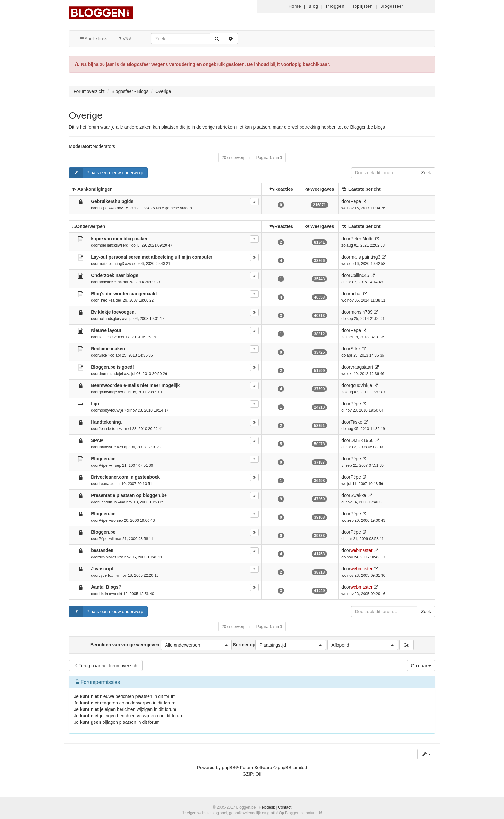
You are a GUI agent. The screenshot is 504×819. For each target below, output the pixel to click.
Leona (104, 484)
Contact (285, 807)
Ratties (105, 337)
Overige (86, 115)
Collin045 (360, 275)
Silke (103, 355)
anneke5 (106, 282)
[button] (196, 645)
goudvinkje (108, 392)
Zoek (426, 173)
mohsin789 (361, 312)
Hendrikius (108, 502)
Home (295, 6)
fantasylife (107, 447)
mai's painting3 (111, 264)
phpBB (229, 768)
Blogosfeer (392, 6)
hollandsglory (110, 319)
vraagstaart (362, 367)
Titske (356, 422)
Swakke (358, 495)
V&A (124, 39)
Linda (103, 594)
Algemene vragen (177, 208)
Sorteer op (279, 645)
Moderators (104, 146)
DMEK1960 (362, 440)
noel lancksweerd (113, 245)
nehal (356, 294)
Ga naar (421, 666)
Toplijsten (362, 6)
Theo (103, 300)
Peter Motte (362, 239)
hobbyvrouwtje (111, 410)
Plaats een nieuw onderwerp (106, 173)
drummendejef (111, 374)
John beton (108, 429)
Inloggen (335, 6)
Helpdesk (267, 807)
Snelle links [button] (93, 39)
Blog (313, 6)
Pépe (103, 208)
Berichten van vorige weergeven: (161, 645)
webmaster (361, 550)
